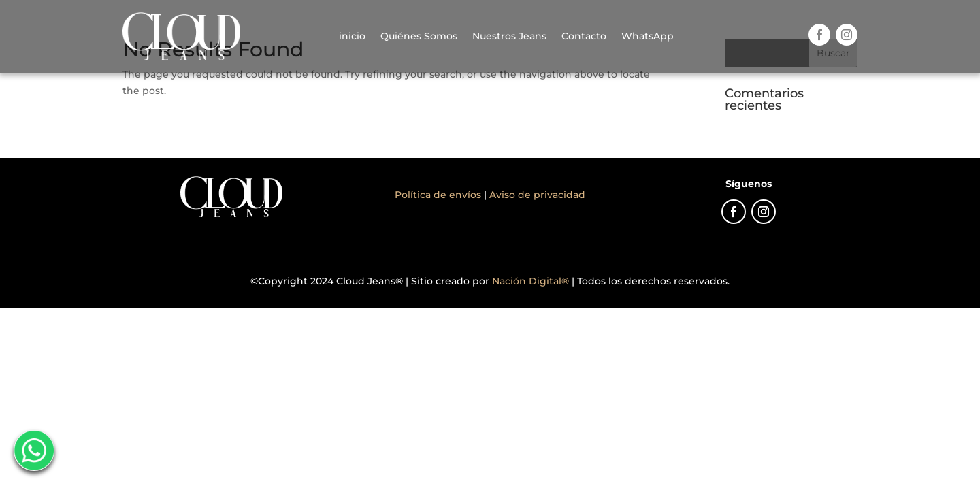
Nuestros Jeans (509, 36)
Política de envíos (439, 195)
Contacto (584, 36)
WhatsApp (648, 36)
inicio (352, 36)
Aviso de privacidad (537, 195)
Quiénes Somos (419, 36)
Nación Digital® (530, 281)
